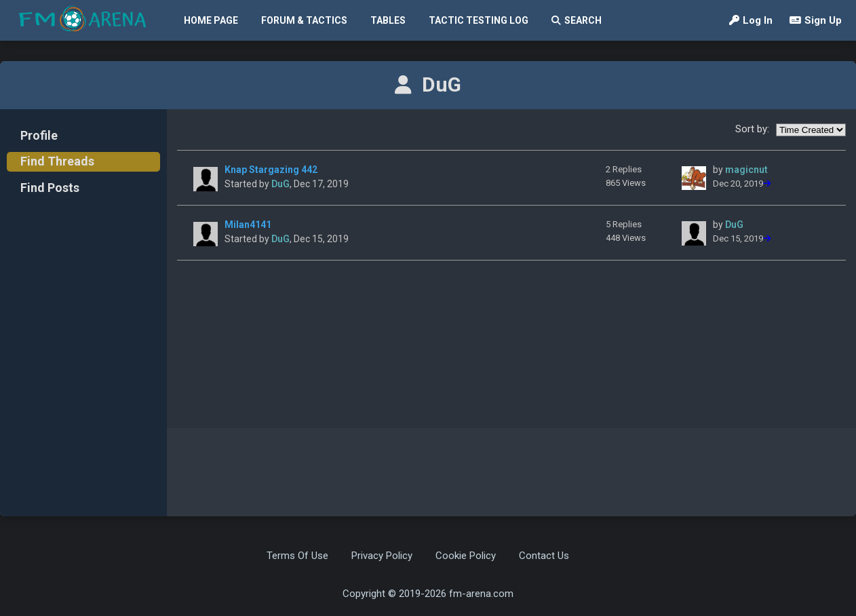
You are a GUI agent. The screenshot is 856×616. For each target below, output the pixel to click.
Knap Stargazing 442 (271, 170)
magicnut (746, 170)
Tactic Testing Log (479, 20)
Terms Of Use (297, 556)
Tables (388, 20)
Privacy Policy (382, 556)
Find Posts (50, 188)
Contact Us (544, 556)
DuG (280, 184)
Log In (751, 20)
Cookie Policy (466, 556)
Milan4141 (248, 225)
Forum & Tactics (304, 20)
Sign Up (816, 20)
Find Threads (57, 161)
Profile (39, 135)
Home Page (211, 20)
